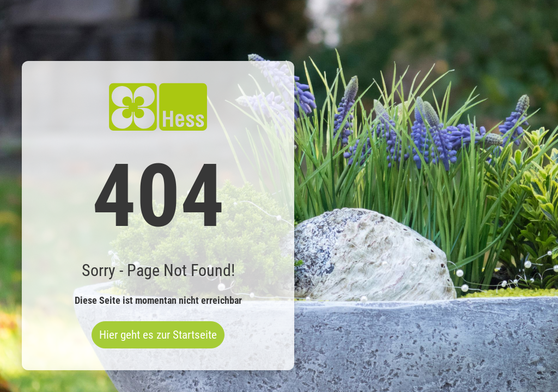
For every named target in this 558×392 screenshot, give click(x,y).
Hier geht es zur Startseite (158, 335)
